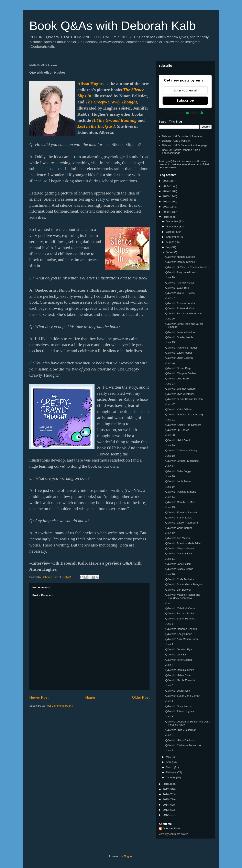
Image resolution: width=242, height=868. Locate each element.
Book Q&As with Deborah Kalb (113, 26)
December (173, 221)
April (169, 762)
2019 (166, 217)
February (172, 772)
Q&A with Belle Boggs (178, 471)
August (170, 242)
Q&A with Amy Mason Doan (181, 639)
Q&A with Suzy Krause (179, 706)
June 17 (170, 466)
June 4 (169, 701)
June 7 (169, 644)
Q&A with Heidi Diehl (177, 440)
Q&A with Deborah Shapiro (181, 629)
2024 (166, 191)
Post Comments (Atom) (59, 706)
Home (90, 697)
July (169, 247)
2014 (166, 805)
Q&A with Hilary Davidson (180, 740)
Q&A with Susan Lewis (179, 518)
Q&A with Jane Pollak (178, 564)
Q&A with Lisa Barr (176, 655)
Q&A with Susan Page (178, 368)
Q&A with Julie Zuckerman (181, 730)
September (173, 237)
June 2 (169, 735)
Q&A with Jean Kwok (178, 691)
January (171, 777)
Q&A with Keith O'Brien (179, 409)
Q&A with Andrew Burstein (181, 303)
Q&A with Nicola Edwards (180, 680)
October (171, 232)
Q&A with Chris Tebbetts (179, 579)
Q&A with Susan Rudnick (180, 619)
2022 (166, 202)
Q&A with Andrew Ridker (180, 283)
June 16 (170, 476)
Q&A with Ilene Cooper (179, 660)
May (169, 757)
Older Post (141, 697)
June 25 (170, 342)
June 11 (170, 559)
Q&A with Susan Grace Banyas (184, 584)
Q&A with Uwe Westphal (180, 394)
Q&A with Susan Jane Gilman (183, 696)
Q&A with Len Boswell (178, 590)
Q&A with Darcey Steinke (180, 262)
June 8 (169, 624)
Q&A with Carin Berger (179, 528)
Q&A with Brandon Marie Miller (183, 543)
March (170, 767)
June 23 (170, 384)
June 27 (170, 298)
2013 (166, 810)
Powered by (185, 113)
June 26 (170, 319)
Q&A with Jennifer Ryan (179, 649)
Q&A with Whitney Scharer (181, 389)
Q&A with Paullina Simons (180, 492)
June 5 (169, 685)
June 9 (169, 603)
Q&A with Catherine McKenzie (183, 745)
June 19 (170, 445)
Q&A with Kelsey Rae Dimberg (183, 425)
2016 (166, 794)
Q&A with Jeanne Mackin (180, 332)
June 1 (169, 750)
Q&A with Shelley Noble (179, 337)
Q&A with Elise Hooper (179, 353)
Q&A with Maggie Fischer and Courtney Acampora (183, 596)
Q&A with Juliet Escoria (179, 358)
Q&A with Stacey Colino (179, 569)
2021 (166, 207)
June (169, 252)
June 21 (170, 420)
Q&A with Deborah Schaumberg (184, 414)
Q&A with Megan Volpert (180, 548)
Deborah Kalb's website (176, 141)
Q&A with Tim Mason (178, 538)
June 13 (170, 507)
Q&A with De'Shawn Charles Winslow (187, 267)
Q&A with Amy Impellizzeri (181, 272)
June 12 (170, 533)
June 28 (170, 277)
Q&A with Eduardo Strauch (181, 512)
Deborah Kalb (171, 828)
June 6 (169, 665)
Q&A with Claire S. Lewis (180, 293)
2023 (166, 196)
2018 (166, 784)
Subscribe (185, 100)
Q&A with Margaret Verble (180, 373)
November (173, 227)
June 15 (170, 487)
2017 (166, 789)
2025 (166, 186)
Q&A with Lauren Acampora (181, 523)
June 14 (170, 497)
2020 (166, 212)
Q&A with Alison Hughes (179, 711)
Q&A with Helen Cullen (179, 675)
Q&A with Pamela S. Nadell (181, 348)
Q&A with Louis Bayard (179, 481)
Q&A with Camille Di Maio (180, 502)
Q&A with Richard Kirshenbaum (184, 313)
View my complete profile (173, 834)
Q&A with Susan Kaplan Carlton (184, 399)
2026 (166, 181)
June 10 (170, 574)
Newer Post (39, 697)
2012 (166, 815)
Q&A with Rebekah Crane (180, 608)
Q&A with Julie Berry (177, 379)
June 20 (170, 435)
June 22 (170, 404)
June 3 (169, 716)
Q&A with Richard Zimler (180, 613)
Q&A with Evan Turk (177, 288)
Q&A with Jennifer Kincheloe (182, 461)
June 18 (170, 456)
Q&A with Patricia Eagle (179, 553)
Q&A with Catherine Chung (181, 450)
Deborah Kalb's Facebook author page (185, 145)
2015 (166, 799)
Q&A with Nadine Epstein (180, 257)
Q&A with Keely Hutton (179, 634)
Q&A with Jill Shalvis (177, 430)
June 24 (170, 363)
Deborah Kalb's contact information (183, 136)
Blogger (128, 856)
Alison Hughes (91, 84)
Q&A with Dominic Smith (180, 670)
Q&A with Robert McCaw (180, 308)
